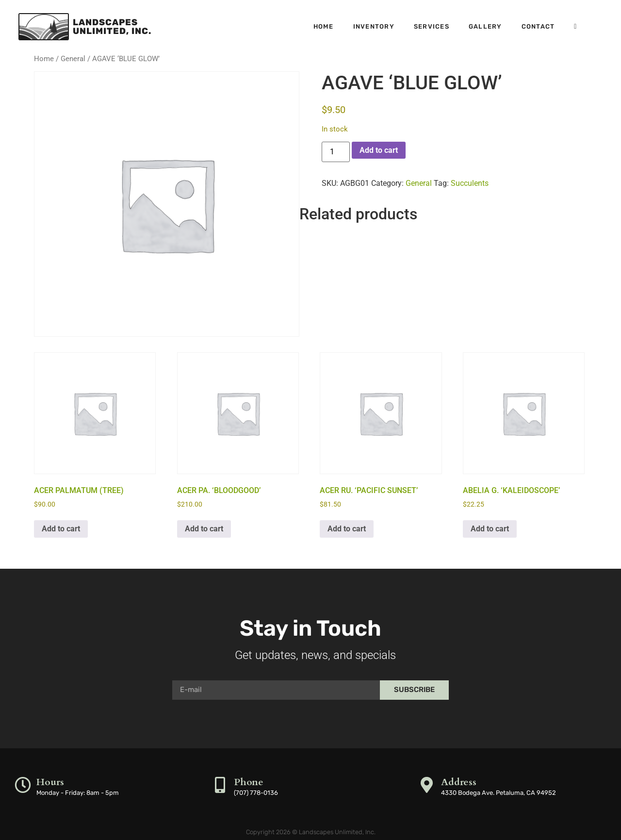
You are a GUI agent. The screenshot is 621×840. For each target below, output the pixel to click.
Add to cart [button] (61, 529)
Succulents (470, 183)
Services (432, 26)
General (73, 59)
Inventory (374, 26)
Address (459, 782)
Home (324, 26)
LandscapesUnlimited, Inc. (112, 27)
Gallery (485, 26)
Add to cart (379, 150)
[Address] (427, 785)
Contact (538, 26)
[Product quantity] (336, 152)
